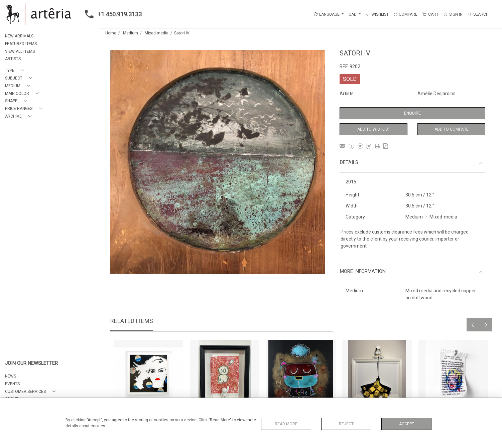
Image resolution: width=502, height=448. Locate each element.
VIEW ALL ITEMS (20, 51)
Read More (286, 424)
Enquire (412, 113)
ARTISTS (13, 59)
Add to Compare (452, 129)
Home (111, 33)
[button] (16, 71)
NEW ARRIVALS (19, 36)
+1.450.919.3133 (111, 14)
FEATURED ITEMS (21, 44)
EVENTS (12, 384)
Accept (407, 424)
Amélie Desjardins (436, 94)
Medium (131, 33)
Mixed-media (157, 33)
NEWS (11, 376)
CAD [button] (353, 14)
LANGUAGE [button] (327, 14)
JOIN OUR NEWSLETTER (31, 363)
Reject (346, 424)
